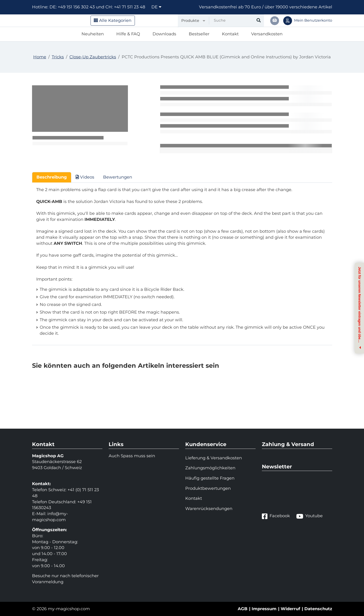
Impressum (264, 609)
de (156, 7)
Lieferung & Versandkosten (214, 458)
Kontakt (230, 34)
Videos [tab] (85, 177)
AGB (243, 609)
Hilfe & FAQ (128, 34)
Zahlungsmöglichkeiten (210, 468)
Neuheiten (93, 34)
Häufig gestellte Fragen (210, 478)
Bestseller (199, 34)
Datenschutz (318, 609)
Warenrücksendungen (209, 509)
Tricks (58, 57)
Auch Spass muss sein (132, 456)
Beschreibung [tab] (52, 177)
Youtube (309, 516)
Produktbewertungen (208, 488)
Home (40, 57)
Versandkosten (267, 34)
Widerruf (290, 609)
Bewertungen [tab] (118, 177)
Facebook (276, 516)
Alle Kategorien (113, 20)
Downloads (164, 34)
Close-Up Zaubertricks (93, 57)
